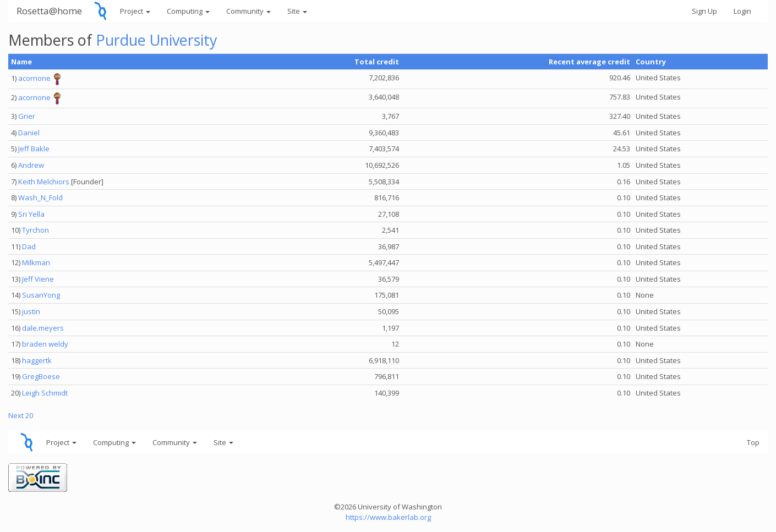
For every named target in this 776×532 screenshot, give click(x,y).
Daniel (29, 133)
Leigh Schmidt (45, 393)
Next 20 (21, 415)
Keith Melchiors (44, 182)
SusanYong (41, 295)
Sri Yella (31, 214)
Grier (27, 116)
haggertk (37, 360)
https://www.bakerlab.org (388, 517)
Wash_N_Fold (40, 198)
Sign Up (704, 11)
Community (248, 11)
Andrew (31, 165)
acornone (34, 79)
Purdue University (157, 40)
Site (297, 11)
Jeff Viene (38, 279)
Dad (29, 246)
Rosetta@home (49, 11)
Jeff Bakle (34, 149)
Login (742, 11)
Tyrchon (35, 230)
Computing (188, 11)
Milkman (36, 262)
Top (753, 442)
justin (31, 311)
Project (135, 11)
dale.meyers (43, 328)
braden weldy (45, 344)
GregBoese (41, 376)
